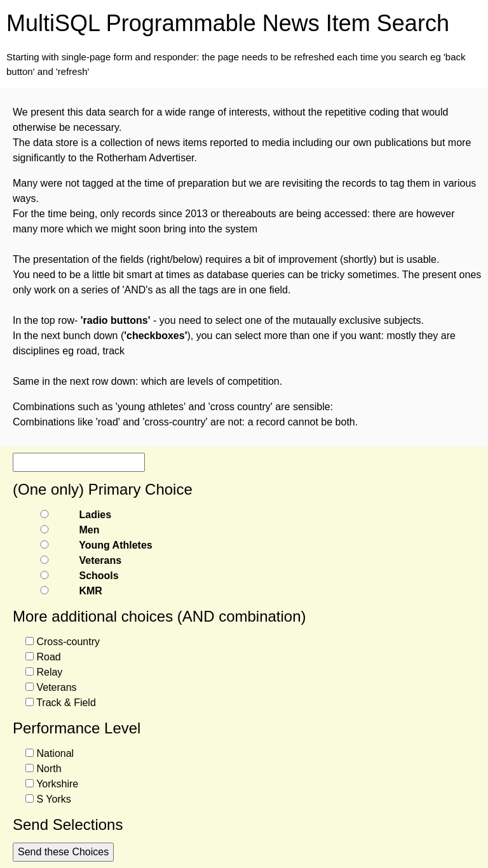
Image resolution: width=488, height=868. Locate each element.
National (55, 753)
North (49, 769)
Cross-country (68, 642)
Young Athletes (116, 545)
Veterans (100, 560)
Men (89, 530)
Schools (98, 576)
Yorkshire (57, 784)
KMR (90, 591)
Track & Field (66, 703)
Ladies (95, 515)
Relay (49, 672)
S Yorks (53, 799)
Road (48, 657)
